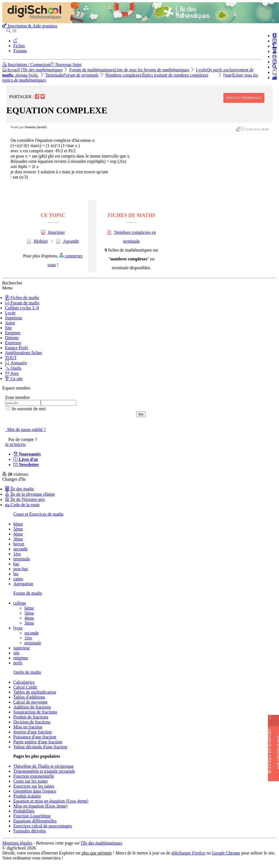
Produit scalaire (27, 796)
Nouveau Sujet (66, 65)
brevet (19, 544)
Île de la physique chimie (30, 494)
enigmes (21, 658)
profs (18, 663)
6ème (18, 524)
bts (16, 574)
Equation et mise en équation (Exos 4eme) (51, 801)
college (20, 603)
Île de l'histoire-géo (25, 499)
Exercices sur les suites (34, 786)
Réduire (38, 241)
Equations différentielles (35, 821)
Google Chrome (226, 853)
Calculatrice (24, 682)
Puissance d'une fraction (35, 737)
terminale (22, 559)
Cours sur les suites (30, 781)
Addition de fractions (32, 707)
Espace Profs (16, 348)
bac (16, 564)
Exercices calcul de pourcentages (43, 826)
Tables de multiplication (35, 692)
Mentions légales (17, 843)
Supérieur (14, 318)
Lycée (10, 313)
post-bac (21, 569)
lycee (18, 628)
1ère (17, 554)
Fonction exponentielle (34, 776)
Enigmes (13, 333)
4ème (18, 534)
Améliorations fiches (24, 353)
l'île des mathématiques (102, 843)
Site (8, 328)
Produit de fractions (31, 717)
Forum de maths (22, 303)
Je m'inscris (15, 444)
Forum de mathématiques (129, 70)
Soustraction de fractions (35, 712)
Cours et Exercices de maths (38, 514)
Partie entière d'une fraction (38, 742)
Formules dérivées (30, 831)
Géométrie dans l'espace (35, 791)
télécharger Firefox (188, 853)
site (16, 653)
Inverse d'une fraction (33, 732)
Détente (12, 338)
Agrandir (68, 241)
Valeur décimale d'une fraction (40, 747)
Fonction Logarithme (32, 816)
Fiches (19, 46)
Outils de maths (27, 672)
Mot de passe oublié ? (25, 429)
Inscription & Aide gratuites (30, 26)
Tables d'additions (29, 697)
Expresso (13, 343)
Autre (10, 323)
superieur (22, 648)
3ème (18, 539)
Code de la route (22, 505)
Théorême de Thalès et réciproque (43, 766)
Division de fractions (32, 722)
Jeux (12, 373)
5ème (18, 529)
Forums (20, 51)
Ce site (14, 379)
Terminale (72, 75)
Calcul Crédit (25, 687)
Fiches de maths (22, 298)
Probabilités (24, 811)
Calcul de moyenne (30, 702)
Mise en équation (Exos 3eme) (40, 806)
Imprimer (53, 232)
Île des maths (19, 489)
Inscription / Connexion (26, 65)
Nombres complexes (157, 75)
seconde (20, 549)
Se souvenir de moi (28, 409)
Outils (13, 368)
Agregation (23, 584)
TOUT (11, 358)
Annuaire (16, 363)
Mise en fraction (28, 727)
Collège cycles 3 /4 (22, 308)
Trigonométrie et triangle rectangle (44, 771)
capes (18, 579)
